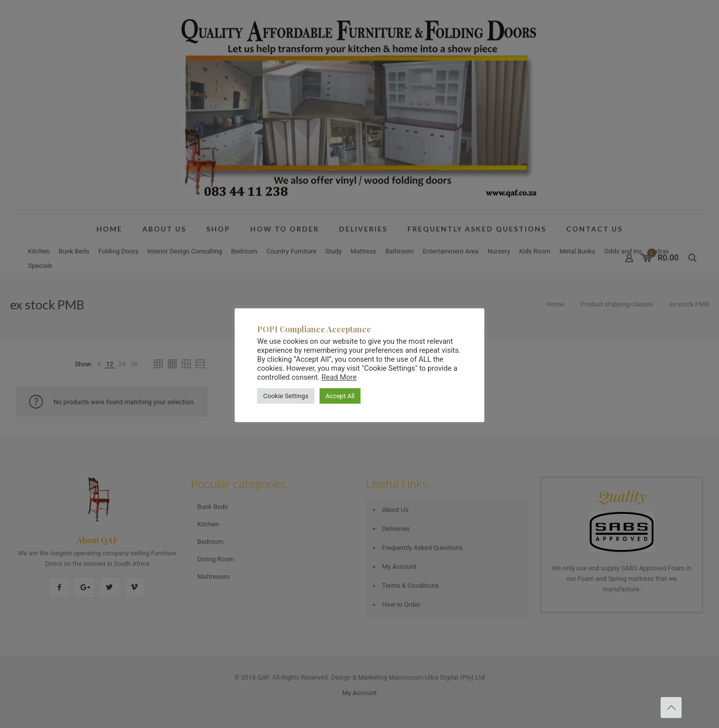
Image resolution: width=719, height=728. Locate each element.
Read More (339, 377)
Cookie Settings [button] (286, 396)
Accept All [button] (340, 396)
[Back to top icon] (671, 708)
